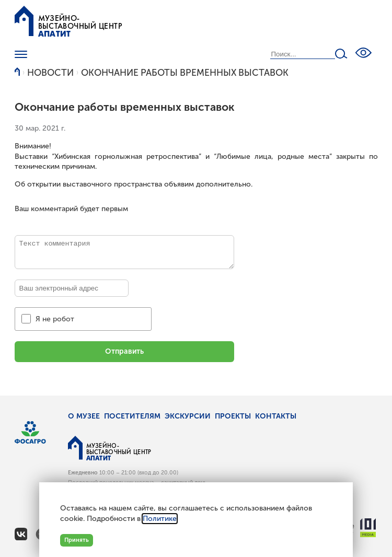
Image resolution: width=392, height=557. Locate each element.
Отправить (124, 351)
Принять (77, 540)
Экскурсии (188, 416)
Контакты (276, 416)
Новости (50, 73)
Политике (160, 519)
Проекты (233, 416)
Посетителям (132, 416)
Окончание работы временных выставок (185, 73)
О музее (84, 416)
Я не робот (55, 319)
